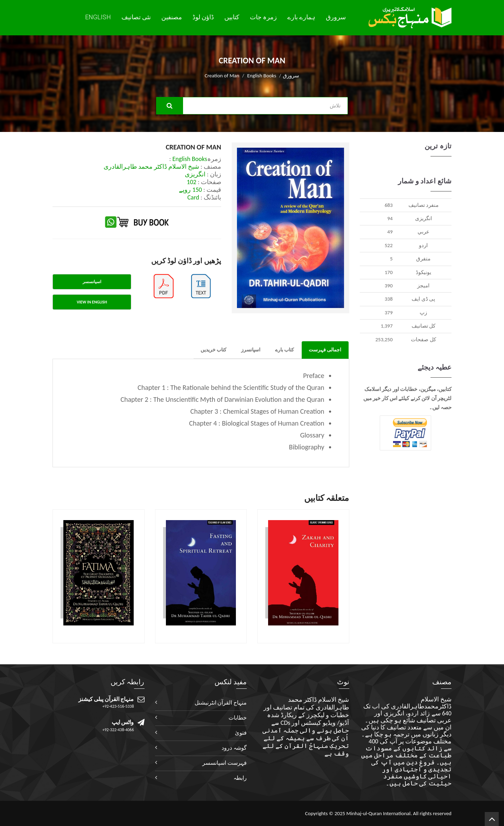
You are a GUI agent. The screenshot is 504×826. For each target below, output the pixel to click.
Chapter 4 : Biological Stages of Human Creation (257, 423)
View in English (92, 302)
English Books (262, 76)
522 (389, 245)
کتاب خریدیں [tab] (213, 350)
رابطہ (240, 778)
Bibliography (307, 447)
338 (389, 299)
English (98, 17)
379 (389, 313)
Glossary (312, 435)
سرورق (336, 17)
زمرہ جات (263, 17)
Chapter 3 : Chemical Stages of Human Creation (257, 411)
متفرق (423, 259)
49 (390, 232)
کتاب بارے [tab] (285, 350)
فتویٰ (241, 733)
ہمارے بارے (301, 17)
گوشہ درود (234, 748)
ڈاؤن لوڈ (203, 17)
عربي (423, 232)
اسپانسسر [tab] (92, 282)
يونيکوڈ (423, 272)
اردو (423, 245)
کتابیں (232, 17)
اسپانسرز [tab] (251, 350)
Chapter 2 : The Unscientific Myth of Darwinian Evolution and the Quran (222, 399)
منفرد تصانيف (423, 205)
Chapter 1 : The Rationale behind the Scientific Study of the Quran (231, 387)
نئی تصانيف (136, 17)
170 (389, 272)
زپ (423, 313)
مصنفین (172, 17)
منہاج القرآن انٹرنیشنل (221, 703)
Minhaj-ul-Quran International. (379, 813)
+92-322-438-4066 (118, 730)
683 (389, 205)
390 (389, 286)
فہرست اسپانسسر (225, 763)
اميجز (423, 286)
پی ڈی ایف (423, 299)
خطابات (238, 718)
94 (390, 218)
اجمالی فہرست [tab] (325, 350)
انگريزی (423, 218)
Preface (314, 376)
